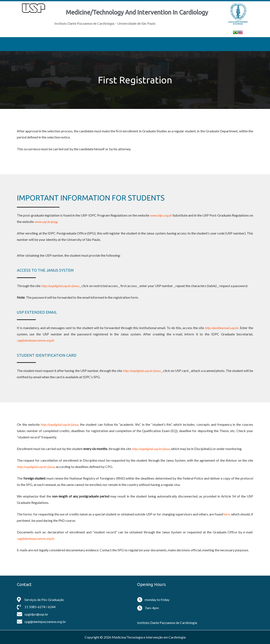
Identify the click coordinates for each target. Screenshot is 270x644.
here (227, 514)
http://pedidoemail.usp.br (220, 328)
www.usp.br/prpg (51, 222)
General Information (69, 44)
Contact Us (208, 44)
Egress (185, 44)
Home (38, 44)
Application (133, 44)
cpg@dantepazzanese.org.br (37, 340)
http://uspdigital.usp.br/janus (62, 286)
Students (161, 44)
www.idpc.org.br (163, 215)
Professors (104, 44)
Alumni (231, 44)
